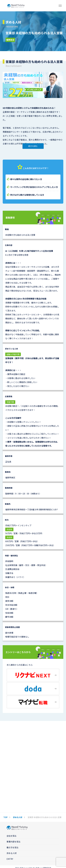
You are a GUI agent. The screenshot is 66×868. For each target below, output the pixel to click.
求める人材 (12, 853)
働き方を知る (13, 847)
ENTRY (10, 859)
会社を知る (12, 836)
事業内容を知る (14, 842)
